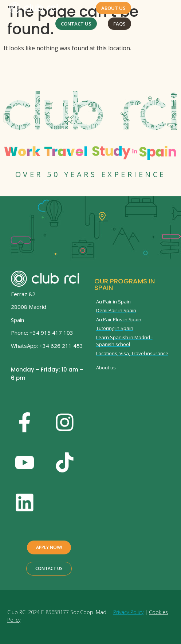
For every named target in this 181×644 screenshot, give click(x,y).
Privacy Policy (128, 612)
